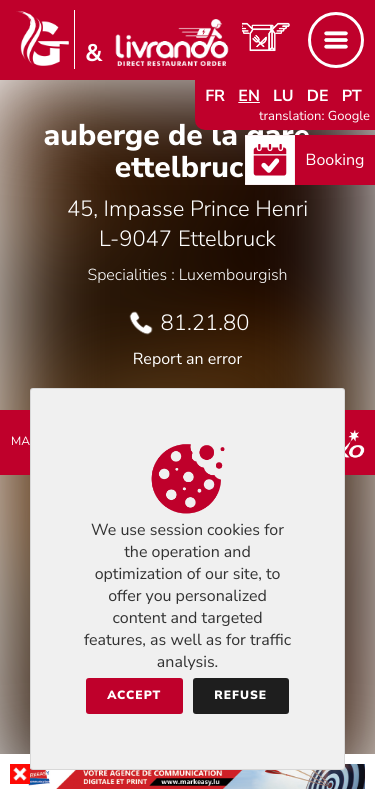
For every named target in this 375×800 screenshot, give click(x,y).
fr (215, 96)
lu (283, 96)
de (318, 96)
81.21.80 (205, 323)
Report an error (187, 359)
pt (352, 96)
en (249, 96)
